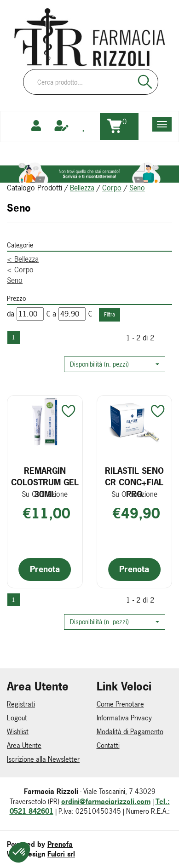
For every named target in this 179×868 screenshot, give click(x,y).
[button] (115, 364)
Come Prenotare (120, 704)
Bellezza (82, 188)
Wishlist (18, 732)
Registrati (21, 704)
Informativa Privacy (124, 718)
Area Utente (24, 745)
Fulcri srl (61, 854)
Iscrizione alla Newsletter (43, 759)
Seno (15, 280)
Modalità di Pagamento (130, 732)
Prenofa (60, 844)
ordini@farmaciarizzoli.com (106, 802)
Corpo (112, 188)
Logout (17, 718)
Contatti (108, 745)
